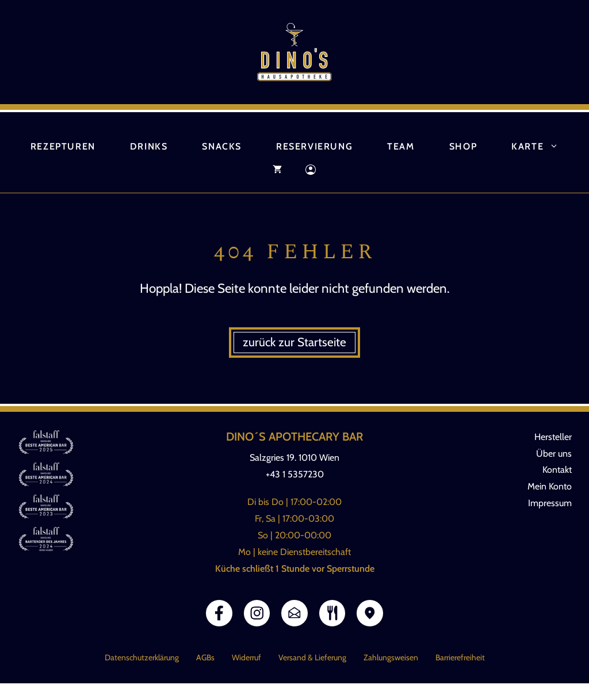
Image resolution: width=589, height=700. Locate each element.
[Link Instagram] (257, 613)
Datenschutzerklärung (142, 657)
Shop (463, 146)
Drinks (149, 146)
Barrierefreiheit (460, 657)
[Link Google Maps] (370, 613)
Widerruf (246, 657)
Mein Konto (550, 486)
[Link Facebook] (219, 613)
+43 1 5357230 (295, 474)
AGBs (205, 657)
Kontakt (557, 470)
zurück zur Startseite (294, 342)
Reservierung (314, 146)
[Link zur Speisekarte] (332, 613)
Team (401, 146)
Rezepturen (63, 146)
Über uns (554, 454)
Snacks (222, 146)
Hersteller (553, 437)
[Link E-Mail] (294, 613)
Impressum (550, 503)
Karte (544, 147)
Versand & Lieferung (312, 657)
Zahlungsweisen (391, 657)
